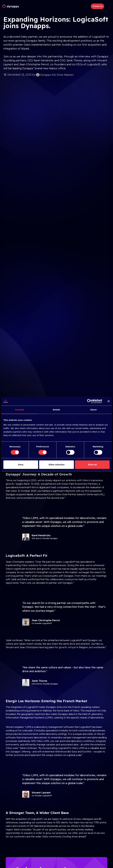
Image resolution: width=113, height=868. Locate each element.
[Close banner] (109, 401)
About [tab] (93, 410)
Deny (21, 465)
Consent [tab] (20, 410)
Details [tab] (56, 410)
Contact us (97, 6)
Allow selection (56, 465)
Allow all (92, 465)
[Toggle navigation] (108, 6)
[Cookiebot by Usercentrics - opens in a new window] (89, 401)
